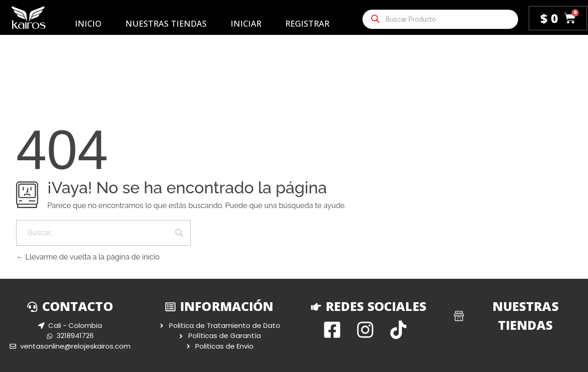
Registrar (307, 23)
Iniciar (246, 23)
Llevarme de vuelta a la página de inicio (88, 257)
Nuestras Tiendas (166, 23)
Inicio (88, 23)
